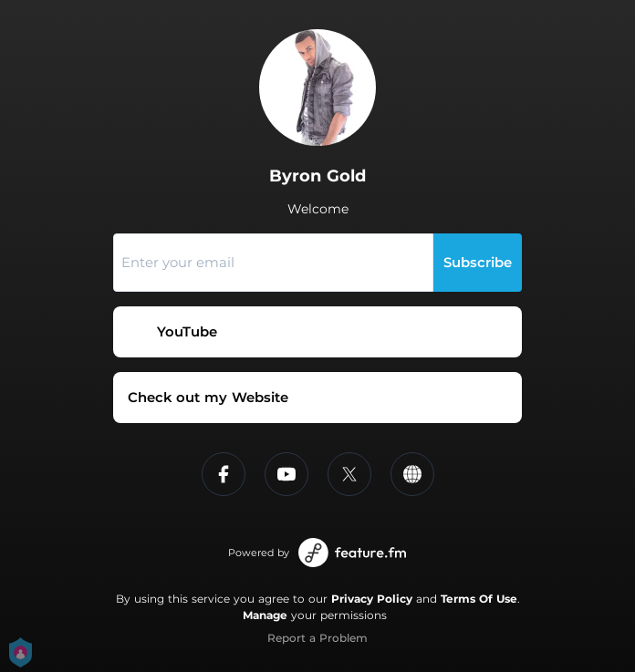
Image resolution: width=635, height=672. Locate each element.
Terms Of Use (479, 599)
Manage (265, 615)
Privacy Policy (372, 599)
